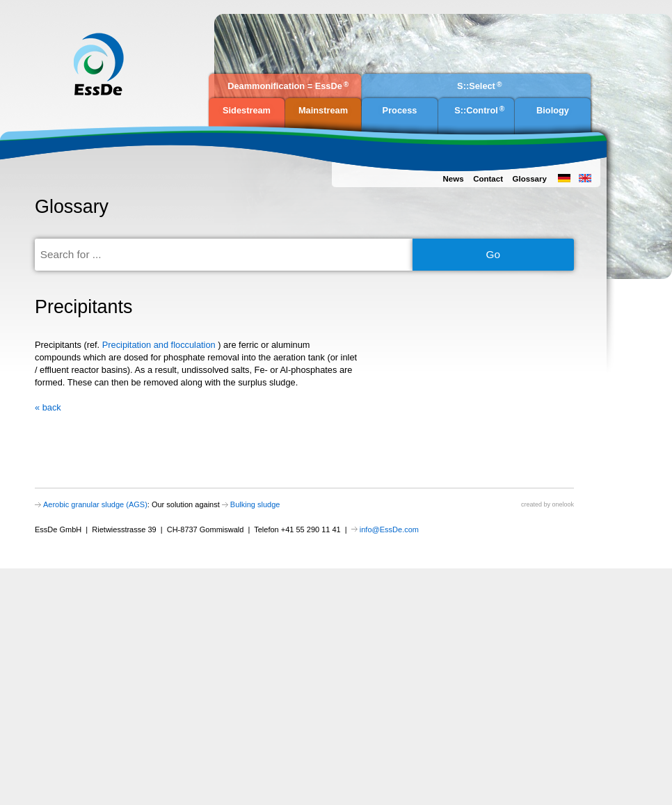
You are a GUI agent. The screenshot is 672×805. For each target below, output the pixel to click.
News (453, 179)
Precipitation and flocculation (160, 345)
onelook (563, 504)
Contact (488, 179)
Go (494, 254)
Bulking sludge (255, 504)
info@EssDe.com (389, 529)
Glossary (530, 179)
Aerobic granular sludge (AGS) (95, 504)
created (531, 504)
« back (48, 407)
